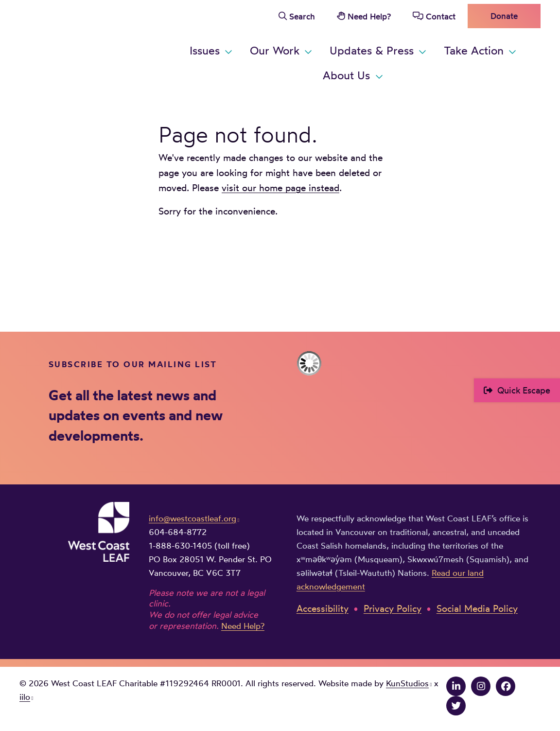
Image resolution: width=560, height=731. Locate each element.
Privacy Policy (393, 608)
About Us (346, 75)
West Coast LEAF (92, 46)
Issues (205, 50)
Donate (504, 16)
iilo (25, 697)
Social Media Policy (477, 608)
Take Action (474, 50)
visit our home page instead (280, 188)
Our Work (275, 50)
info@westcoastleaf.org (192, 518)
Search (302, 16)
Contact (441, 16)
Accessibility (323, 608)
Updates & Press (372, 50)
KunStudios (407, 683)
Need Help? (369, 16)
